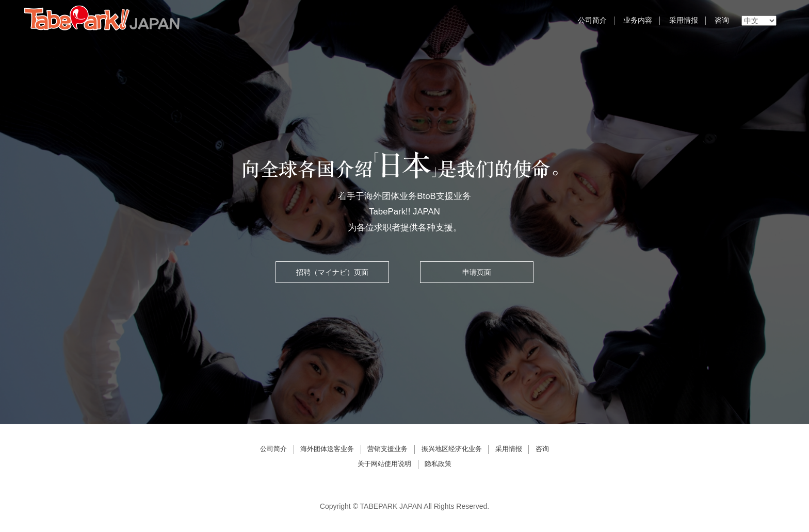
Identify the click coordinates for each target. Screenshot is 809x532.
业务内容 (638, 20)
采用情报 (684, 20)
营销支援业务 (387, 449)
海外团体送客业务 (327, 449)
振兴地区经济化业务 (452, 449)
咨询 (722, 20)
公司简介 (592, 20)
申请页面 (477, 272)
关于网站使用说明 (384, 464)
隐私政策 (438, 464)
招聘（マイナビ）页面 (332, 272)
